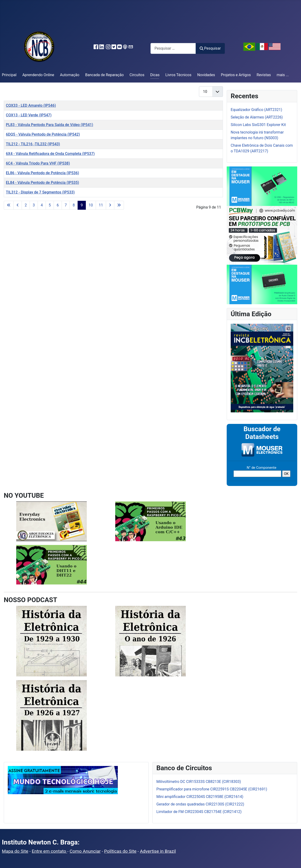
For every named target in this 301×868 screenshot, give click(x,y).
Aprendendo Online (38, 75)
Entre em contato (50, 851)
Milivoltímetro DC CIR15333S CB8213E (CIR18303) (199, 782)
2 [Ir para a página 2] (26, 205)
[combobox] (173, 48)
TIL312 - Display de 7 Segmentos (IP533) (40, 192)
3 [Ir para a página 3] (34, 205)
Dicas (155, 75)
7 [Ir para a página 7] (66, 205)
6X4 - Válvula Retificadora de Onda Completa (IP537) (50, 154)
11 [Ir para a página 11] (101, 205)
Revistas (264, 75)
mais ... (283, 75)
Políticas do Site (120, 851)
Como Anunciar (85, 851)
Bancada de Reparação (104, 75)
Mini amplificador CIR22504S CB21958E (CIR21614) (200, 797)
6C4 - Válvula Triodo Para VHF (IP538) (38, 163)
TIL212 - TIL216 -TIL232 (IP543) (33, 144)
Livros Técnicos (178, 75)
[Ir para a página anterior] (18, 205)
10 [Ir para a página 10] (91, 205)
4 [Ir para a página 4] (42, 205)
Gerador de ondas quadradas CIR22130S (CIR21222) (200, 804)
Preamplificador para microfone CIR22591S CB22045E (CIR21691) (212, 789)
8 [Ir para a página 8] (74, 205)
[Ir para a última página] (119, 205)
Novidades (206, 75)
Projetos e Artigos (236, 75)
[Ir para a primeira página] (9, 205)
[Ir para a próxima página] (110, 205)
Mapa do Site (15, 851)
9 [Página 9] (82, 205)
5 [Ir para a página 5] (50, 205)
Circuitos (137, 75)
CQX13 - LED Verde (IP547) (29, 115)
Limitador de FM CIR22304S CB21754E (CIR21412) (199, 812)
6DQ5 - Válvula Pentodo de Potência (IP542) (43, 134)
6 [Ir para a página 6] (58, 205)
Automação (70, 75)
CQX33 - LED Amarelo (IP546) (31, 105)
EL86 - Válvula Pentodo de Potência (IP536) (42, 173)
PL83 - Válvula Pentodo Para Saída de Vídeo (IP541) (50, 125)
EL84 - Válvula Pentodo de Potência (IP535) (42, 183)
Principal (9, 75)
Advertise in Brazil (158, 851)
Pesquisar (210, 48)
